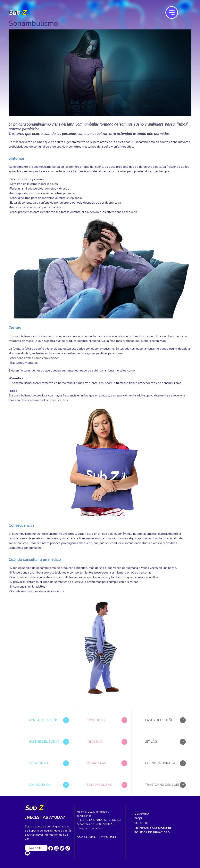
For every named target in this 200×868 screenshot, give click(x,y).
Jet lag (151, 742)
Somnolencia (40, 785)
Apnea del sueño (43, 720)
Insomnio (95, 742)
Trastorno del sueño (164, 785)
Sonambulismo (100, 785)
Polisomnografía (160, 763)
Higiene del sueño (44, 742)
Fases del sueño (159, 720)
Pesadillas (96, 763)
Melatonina (39, 763)
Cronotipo (96, 720)
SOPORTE (36, 848)
